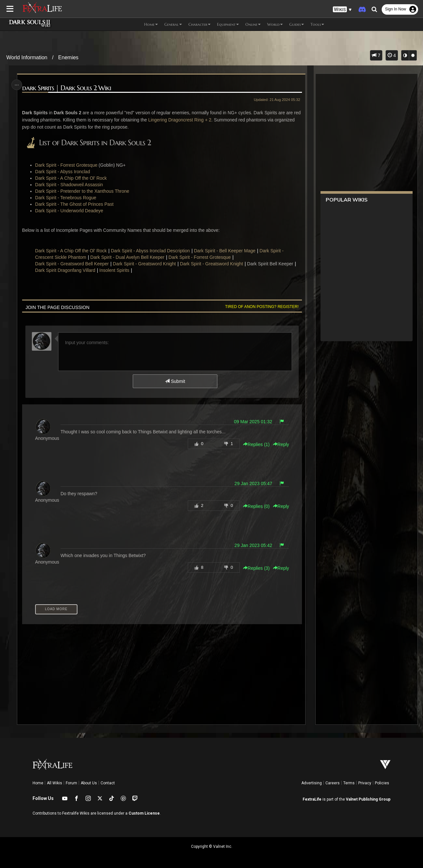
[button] (342, 10)
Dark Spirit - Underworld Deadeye (70, 211)
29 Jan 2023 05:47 (252, 483)
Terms (349, 783)
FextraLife (312, 799)
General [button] (173, 24)
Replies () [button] (255, 444)
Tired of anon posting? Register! (261, 307)
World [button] (275, 24)
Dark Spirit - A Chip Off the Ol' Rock (72, 178)
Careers (333, 783)
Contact (108, 783)
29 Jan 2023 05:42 (252, 545)
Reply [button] (280, 444)
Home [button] (151, 24)
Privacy (365, 783)
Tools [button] (317, 24)
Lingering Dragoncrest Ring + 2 (188, 120)
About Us (89, 783)
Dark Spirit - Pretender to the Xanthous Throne (83, 191)
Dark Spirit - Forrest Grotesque (67, 165)
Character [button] (199, 24)
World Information (27, 57)
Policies (382, 783)
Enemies (68, 57)
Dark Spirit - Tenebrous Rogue (67, 198)
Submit (175, 381)
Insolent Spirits (115, 270)
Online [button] (253, 24)
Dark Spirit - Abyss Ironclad (64, 172)
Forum (71, 783)
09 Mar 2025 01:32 (252, 422)
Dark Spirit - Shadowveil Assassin (70, 185)
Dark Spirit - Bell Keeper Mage (226, 251)
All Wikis (55, 783)
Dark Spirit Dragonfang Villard (66, 270)
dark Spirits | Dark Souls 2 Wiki (68, 88)
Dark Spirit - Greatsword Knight (145, 264)
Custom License (144, 813)
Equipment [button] (228, 24)
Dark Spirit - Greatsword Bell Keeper (73, 264)
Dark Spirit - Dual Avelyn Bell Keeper (128, 257)
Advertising (312, 783)
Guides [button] (297, 24)
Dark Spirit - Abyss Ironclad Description (151, 251)
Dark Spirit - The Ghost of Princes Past (75, 204)
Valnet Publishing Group (368, 799)
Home (38, 783)
